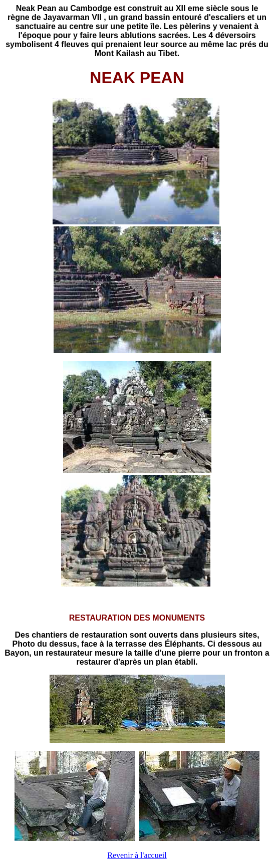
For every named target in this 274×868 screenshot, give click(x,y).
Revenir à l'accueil (137, 855)
